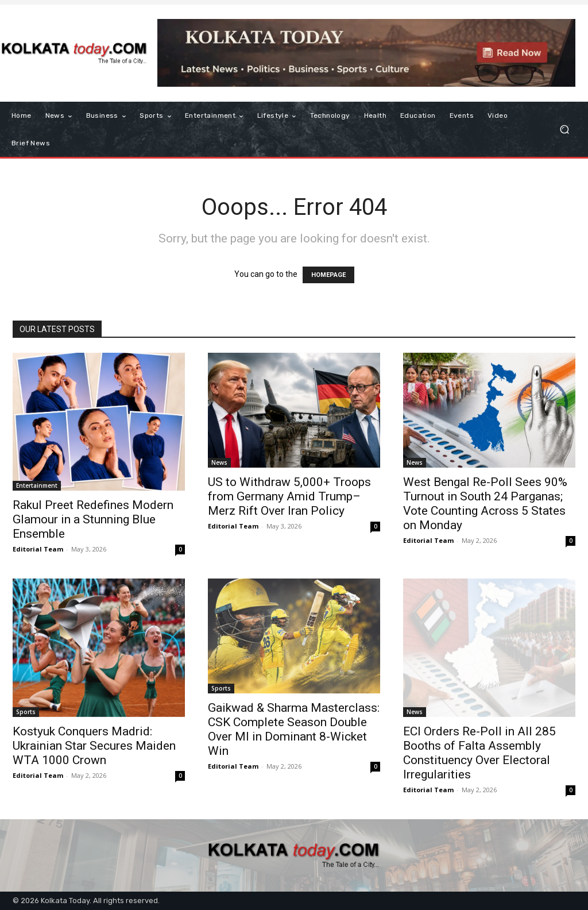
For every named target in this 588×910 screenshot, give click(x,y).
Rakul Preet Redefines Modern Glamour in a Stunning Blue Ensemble (93, 519)
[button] (564, 130)
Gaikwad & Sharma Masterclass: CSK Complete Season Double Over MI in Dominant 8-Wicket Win (294, 729)
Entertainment (37, 485)
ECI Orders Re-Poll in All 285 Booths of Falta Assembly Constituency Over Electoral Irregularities (479, 753)
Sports (26, 712)
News (219, 462)
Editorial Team (38, 549)
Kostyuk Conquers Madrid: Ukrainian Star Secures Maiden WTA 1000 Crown (94, 746)
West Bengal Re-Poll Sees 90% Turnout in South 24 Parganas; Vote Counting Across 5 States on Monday (485, 504)
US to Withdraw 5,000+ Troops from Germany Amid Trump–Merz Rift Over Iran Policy (289, 496)
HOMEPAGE (328, 275)
